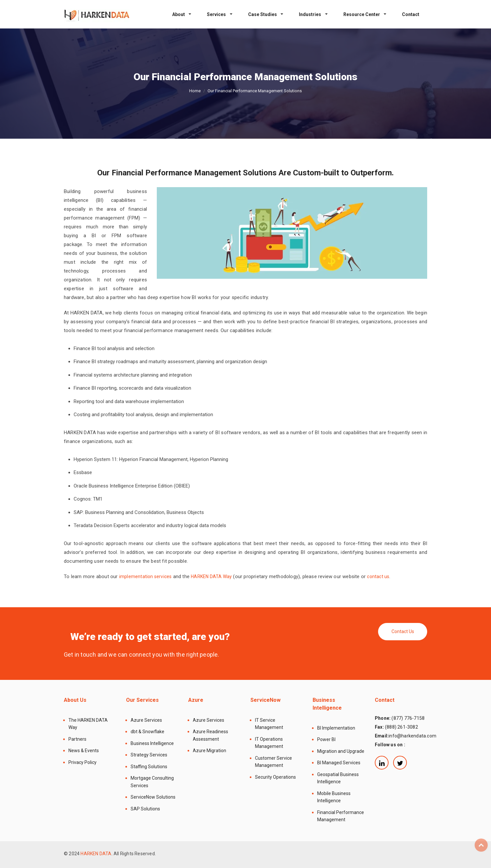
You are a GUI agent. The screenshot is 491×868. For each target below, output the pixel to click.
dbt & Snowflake (147, 732)
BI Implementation (336, 728)
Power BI (326, 739)
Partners (77, 739)
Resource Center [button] (362, 14)
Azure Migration (209, 751)
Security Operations (275, 777)
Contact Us (403, 631)
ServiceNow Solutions (153, 797)
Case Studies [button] (263, 14)
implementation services (145, 576)
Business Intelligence (152, 743)
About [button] (179, 14)
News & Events (84, 751)
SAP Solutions (145, 809)
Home (195, 91)
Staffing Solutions (149, 767)
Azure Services (146, 720)
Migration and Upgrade (341, 751)
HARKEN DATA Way (211, 576)
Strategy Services (149, 755)
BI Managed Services (339, 763)
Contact (411, 14)
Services (217, 14)
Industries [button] (310, 14)
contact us (378, 576)
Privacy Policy (82, 762)
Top (481, 845)
